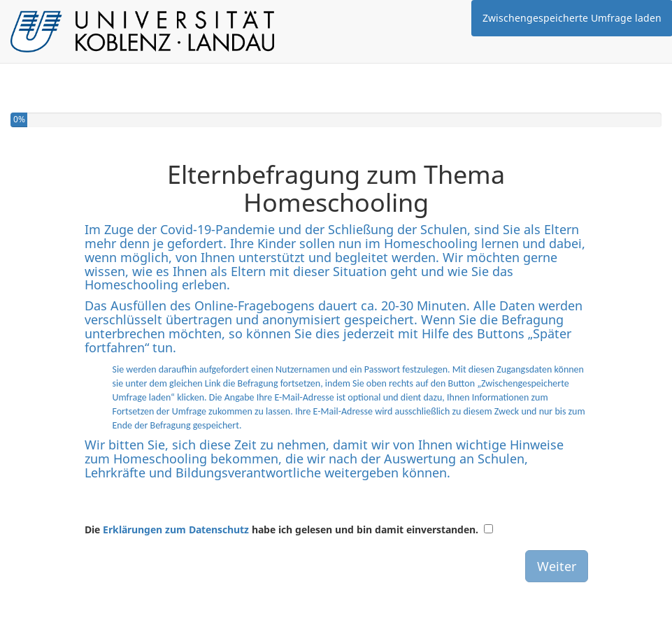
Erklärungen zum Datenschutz (176, 529)
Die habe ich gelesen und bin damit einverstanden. (281, 529)
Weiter (557, 566)
